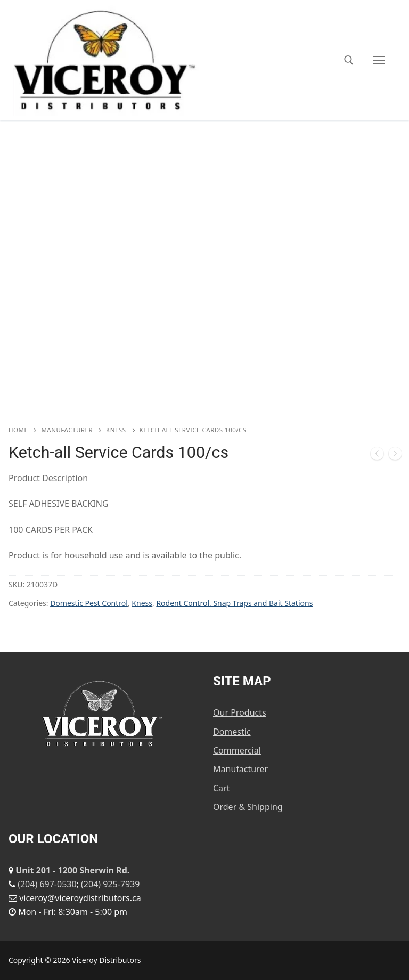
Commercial (237, 750)
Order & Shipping (248, 807)
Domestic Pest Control (89, 603)
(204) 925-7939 (110, 884)
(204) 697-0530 (47, 884)
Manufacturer (67, 430)
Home (18, 430)
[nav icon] (379, 60)
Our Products (240, 712)
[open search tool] (349, 60)
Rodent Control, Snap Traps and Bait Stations (234, 603)
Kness (116, 430)
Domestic (232, 732)
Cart (221, 788)
